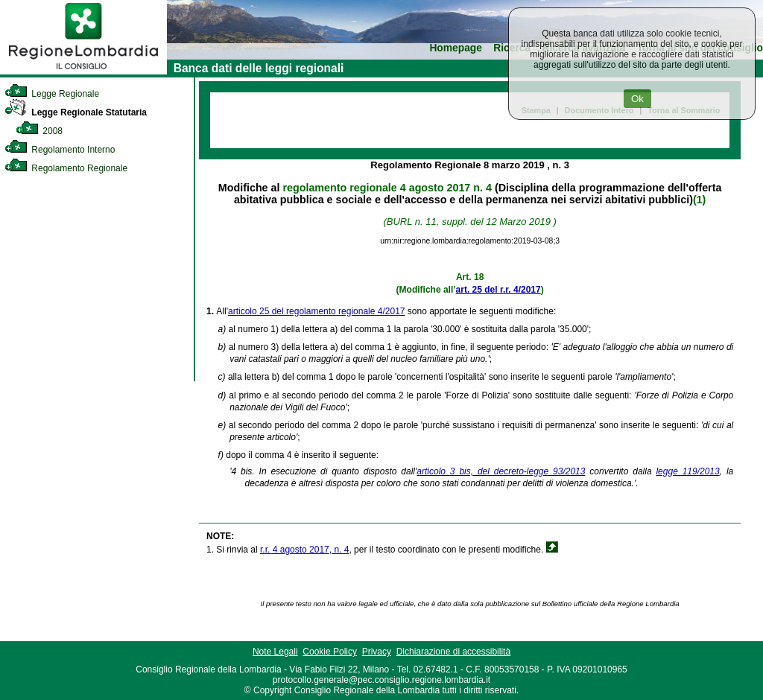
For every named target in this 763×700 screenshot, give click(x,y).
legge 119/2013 (687, 471)
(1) (699, 200)
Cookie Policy (330, 652)
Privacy (377, 652)
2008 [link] (39, 131)
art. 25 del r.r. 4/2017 (498, 290)
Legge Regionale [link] (52, 94)
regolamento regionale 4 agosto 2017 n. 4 (387, 188)
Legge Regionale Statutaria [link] (76, 112)
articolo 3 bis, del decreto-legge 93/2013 (501, 471)
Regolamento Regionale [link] (66, 168)
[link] (83, 71)
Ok (637, 99)
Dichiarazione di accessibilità (453, 652)
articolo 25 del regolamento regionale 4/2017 (317, 311)
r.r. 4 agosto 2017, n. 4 (304, 550)
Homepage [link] (456, 48)
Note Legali (275, 652)
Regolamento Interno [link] (60, 150)
